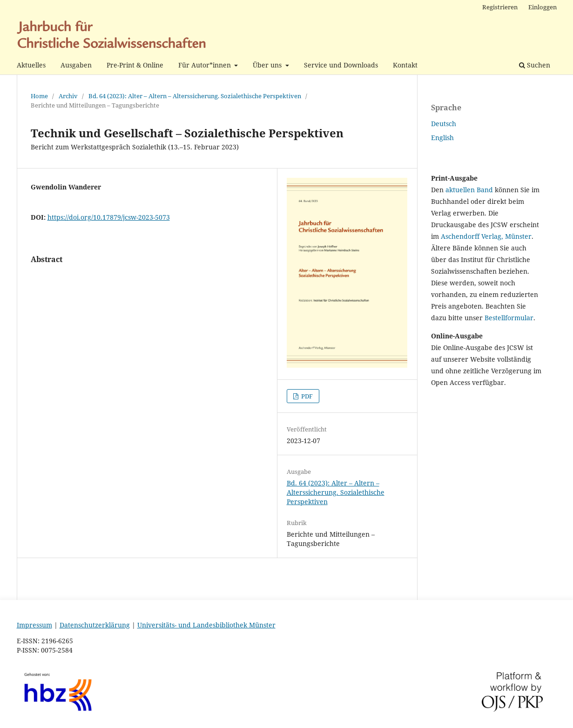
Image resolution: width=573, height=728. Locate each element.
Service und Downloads (341, 65)
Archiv (68, 96)
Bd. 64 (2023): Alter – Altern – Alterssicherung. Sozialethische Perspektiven (195, 96)
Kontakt (405, 65)
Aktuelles (31, 65)
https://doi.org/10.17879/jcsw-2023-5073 (109, 217)
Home (39, 96)
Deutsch (444, 124)
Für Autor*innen (206, 65)
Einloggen (543, 7)
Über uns (268, 65)
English (442, 138)
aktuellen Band (469, 190)
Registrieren (500, 7)
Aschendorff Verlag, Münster (486, 236)
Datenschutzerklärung (95, 625)
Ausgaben (76, 65)
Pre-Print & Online (135, 65)
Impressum (34, 625)
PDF (306, 396)
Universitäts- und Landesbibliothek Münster (206, 625)
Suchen (535, 65)
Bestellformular (509, 318)
